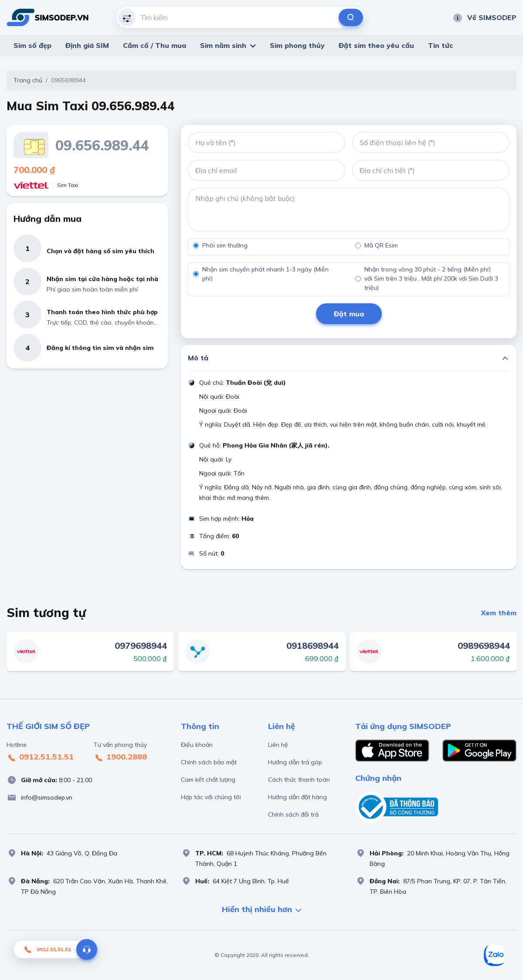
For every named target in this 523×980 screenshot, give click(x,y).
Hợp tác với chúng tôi (211, 797)
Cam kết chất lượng (208, 780)
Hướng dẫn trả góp (295, 762)
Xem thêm (499, 613)
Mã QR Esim (381, 245)
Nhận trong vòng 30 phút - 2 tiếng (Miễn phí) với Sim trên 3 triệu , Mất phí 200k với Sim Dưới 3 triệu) (431, 278)
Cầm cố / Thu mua (155, 45)
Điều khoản (197, 745)
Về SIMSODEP (484, 17)
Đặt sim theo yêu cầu (376, 45)
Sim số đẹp (32, 45)
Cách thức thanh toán (299, 780)
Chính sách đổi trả (293, 814)
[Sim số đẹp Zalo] (495, 955)
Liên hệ (278, 745)
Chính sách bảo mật (209, 762)
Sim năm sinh (223, 45)
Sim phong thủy (297, 45)
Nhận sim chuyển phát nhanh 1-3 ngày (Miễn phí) (265, 274)
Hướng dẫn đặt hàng (297, 797)
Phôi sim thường (225, 245)
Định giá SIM (87, 45)
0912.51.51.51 (40, 757)
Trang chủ (28, 80)
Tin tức (441, 45)
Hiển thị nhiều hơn (261, 910)
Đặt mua (349, 314)
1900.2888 (120, 757)
